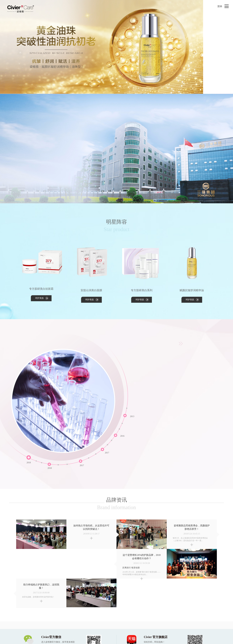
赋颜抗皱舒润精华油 (192, 290)
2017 (107, 453)
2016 (122, 436)
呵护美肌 (39, 298)
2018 (50, 468)
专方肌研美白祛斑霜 (41, 289)
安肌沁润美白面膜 (91, 290)
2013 (132, 416)
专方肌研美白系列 (142, 290)
